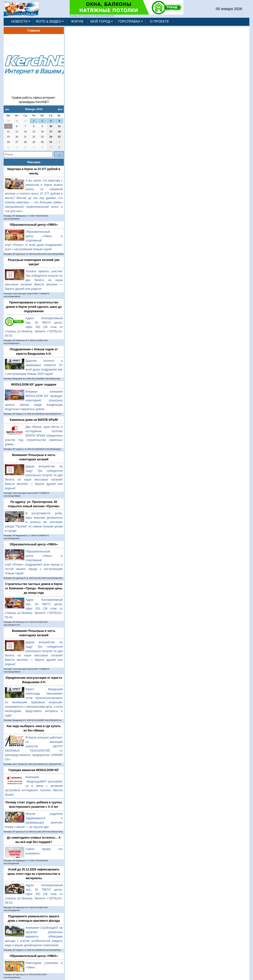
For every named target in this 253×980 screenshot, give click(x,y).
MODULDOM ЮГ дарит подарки (34, 385)
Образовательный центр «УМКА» (34, 225)
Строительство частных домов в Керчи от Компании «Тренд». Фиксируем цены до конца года (34, 588)
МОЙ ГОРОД (100, 21)
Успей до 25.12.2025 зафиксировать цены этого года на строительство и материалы (34, 874)
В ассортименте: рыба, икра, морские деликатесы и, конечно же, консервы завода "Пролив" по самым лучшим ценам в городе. (34, 522)
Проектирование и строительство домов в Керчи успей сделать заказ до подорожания (34, 307)
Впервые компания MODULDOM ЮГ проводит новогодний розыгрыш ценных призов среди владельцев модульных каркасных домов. (34, 400)
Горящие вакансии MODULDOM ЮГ (34, 770)
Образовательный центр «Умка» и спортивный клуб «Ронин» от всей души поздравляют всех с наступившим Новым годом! (34, 241)
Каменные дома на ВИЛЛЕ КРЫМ (34, 420)
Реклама (34, 162)
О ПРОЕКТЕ (159, 21)
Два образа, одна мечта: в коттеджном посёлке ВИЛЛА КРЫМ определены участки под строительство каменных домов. (34, 436)
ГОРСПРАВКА (129, 21)
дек (7, 109)
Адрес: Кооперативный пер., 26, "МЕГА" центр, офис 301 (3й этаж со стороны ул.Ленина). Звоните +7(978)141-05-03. (34, 327)
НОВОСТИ (19, 21)
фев (60, 109)
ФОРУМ (77, 21)
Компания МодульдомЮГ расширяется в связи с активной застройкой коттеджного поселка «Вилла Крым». (34, 786)
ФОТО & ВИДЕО (48, 21)
